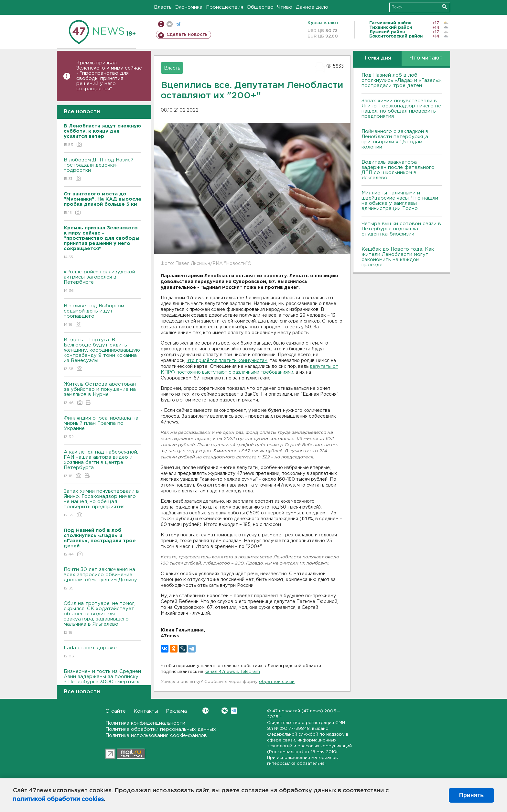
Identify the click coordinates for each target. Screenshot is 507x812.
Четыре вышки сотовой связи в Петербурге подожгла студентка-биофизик (401, 229)
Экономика (189, 7)
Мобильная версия (161, 24)
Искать (444, 7)
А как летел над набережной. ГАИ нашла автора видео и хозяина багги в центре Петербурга (102, 464)
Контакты (146, 711)
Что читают (426, 58)
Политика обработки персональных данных (161, 729)
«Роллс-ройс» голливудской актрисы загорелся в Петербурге (102, 282)
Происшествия (225, 7)
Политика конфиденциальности (145, 723)
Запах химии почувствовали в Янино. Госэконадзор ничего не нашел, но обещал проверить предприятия (102, 504)
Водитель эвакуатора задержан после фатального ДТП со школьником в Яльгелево (398, 170)
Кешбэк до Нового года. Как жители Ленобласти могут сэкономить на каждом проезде (398, 257)
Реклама (176, 711)
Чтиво (285, 7)
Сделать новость (187, 35)
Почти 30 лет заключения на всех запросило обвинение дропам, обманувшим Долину (102, 579)
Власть (163, 7)
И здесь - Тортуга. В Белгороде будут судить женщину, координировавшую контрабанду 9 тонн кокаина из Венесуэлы (102, 355)
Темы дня (378, 58)
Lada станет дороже (102, 652)
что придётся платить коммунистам (227, 361)
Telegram (234, 711)
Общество (260, 7)
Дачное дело (312, 7)
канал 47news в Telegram (232, 672)
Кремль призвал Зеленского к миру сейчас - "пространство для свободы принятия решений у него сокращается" (109, 76)
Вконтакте (205, 711)
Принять (471, 795)
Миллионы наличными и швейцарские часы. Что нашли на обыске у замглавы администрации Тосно (400, 201)
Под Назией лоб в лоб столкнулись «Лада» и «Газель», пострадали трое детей (402, 80)
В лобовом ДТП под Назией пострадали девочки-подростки (102, 170)
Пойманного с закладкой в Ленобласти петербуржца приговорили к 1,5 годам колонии (395, 139)
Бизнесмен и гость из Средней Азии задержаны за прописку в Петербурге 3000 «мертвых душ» (102, 684)
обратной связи (277, 682)
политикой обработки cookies (58, 799)
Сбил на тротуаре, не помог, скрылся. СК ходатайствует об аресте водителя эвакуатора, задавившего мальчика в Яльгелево (102, 618)
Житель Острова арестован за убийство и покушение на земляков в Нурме (102, 394)
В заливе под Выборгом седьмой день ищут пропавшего (102, 316)
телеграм (178, 24)
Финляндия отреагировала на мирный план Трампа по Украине (102, 428)
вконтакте (170, 24)
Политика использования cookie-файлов (156, 735)
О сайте (116, 711)
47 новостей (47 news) (298, 711)
